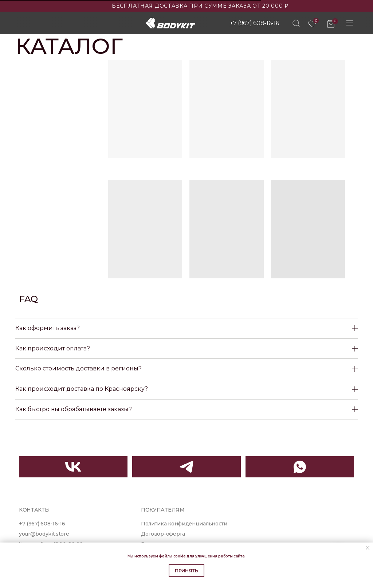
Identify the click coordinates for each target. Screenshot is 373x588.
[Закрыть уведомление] (368, 548)
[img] (296, 23)
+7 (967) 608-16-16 (254, 23)
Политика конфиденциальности (184, 524)
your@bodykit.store (44, 534)
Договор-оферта (163, 534)
